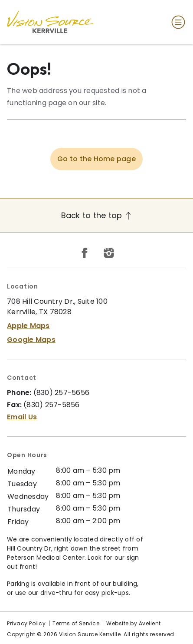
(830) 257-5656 (62, 393)
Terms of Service (76, 623)
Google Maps (31, 340)
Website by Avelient (134, 623)
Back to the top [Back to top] (97, 215)
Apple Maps (28, 326)
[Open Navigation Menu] (177, 22)
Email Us (22, 417)
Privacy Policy (26, 623)
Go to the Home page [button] (96, 159)
